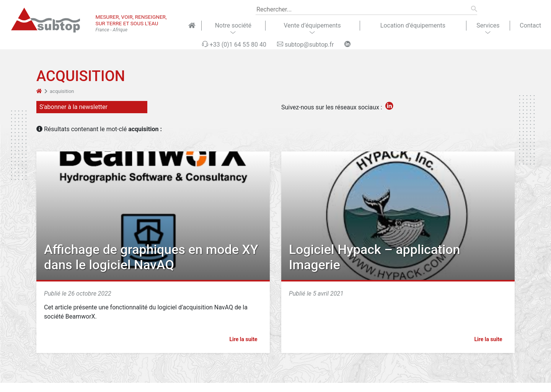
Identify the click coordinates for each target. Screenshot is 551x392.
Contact (530, 25)
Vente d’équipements (312, 25)
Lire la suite (247, 339)
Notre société (233, 25)
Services (488, 25)
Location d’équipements (413, 25)
